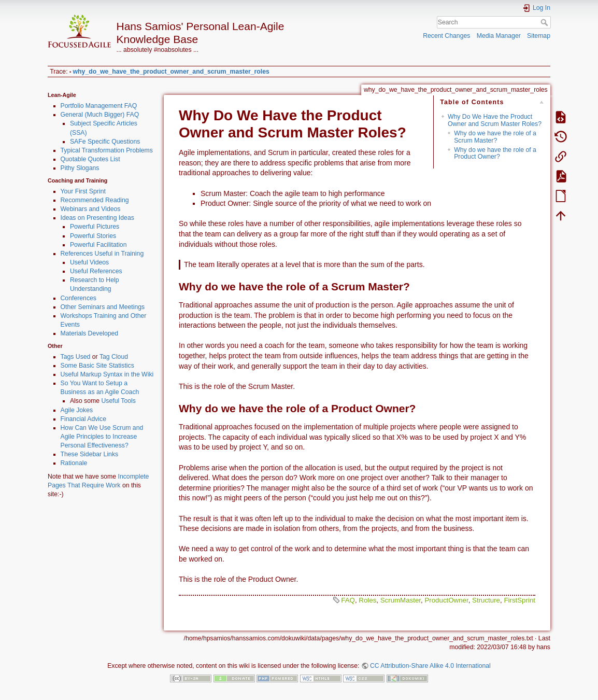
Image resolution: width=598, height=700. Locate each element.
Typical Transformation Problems (107, 150)
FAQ (348, 600)
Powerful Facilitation (98, 245)
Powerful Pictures (95, 227)
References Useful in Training (102, 254)
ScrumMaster (401, 600)
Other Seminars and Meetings (103, 307)
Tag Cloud (114, 357)
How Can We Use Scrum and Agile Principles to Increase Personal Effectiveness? (102, 437)
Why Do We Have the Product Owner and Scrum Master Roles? (495, 120)
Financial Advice (84, 419)
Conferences (79, 298)
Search (545, 22)
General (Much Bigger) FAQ (100, 115)
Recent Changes (446, 36)
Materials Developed (90, 333)
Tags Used (76, 357)
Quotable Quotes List (90, 159)
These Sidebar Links (90, 454)
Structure (486, 600)
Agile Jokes (77, 410)
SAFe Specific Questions (105, 142)
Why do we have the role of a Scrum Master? (495, 137)
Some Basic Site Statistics (97, 366)
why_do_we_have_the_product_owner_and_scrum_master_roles (171, 72)
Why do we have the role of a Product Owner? (495, 153)
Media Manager (499, 36)
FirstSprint (519, 600)
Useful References (96, 271)
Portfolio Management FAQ (99, 106)
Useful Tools (118, 401)
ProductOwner (446, 600)
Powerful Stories (93, 236)
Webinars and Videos (91, 209)
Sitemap (539, 36)
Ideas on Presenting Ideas (97, 218)
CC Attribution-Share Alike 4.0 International (430, 666)
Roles (367, 600)
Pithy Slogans (80, 168)
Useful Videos (89, 262)
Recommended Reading (95, 200)
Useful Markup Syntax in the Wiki (107, 374)
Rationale (74, 463)
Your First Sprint (83, 191)
